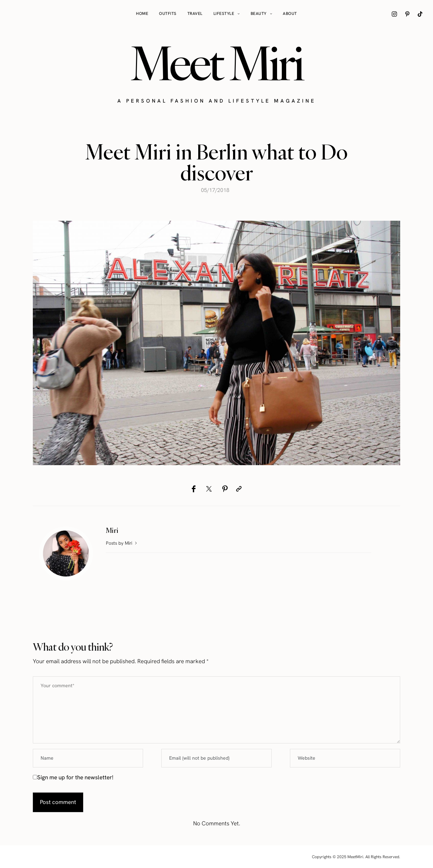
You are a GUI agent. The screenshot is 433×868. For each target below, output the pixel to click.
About (290, 14)
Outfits (168, 14)
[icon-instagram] (394, 14)
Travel (195, 14)
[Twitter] (209, 489)
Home (142, 14)
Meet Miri (216, 63)
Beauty (259, 14)
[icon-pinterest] (407, 14)
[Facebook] (194, 489)
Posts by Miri (122, 543)
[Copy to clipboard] (239, 489)
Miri (112, 530)
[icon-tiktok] (420, 14)
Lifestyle (224, 14)
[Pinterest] (225, 489)
